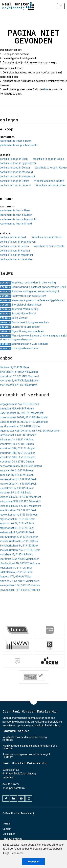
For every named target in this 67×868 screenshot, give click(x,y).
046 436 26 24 (11, 784)
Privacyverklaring (12, 839)
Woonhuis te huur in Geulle (49, 246)
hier (46, 89)
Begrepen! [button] (33, 862)
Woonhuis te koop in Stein (49, 181)
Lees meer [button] (17, 853)
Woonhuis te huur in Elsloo (47, 237)
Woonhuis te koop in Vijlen (51, 185)
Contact (7, 829)
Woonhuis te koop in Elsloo (48, 159)
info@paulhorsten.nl (14, 788)
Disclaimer (9, 834)
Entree (6, 824)
